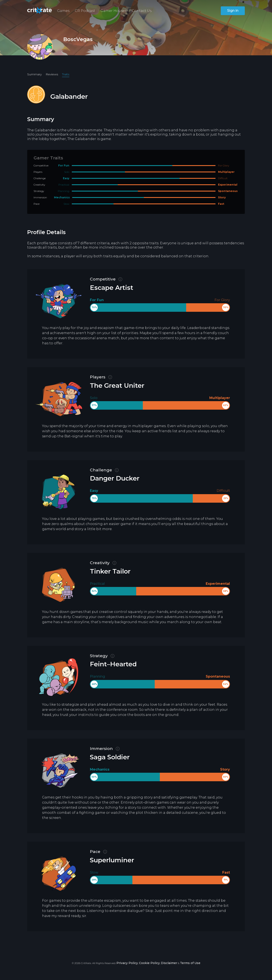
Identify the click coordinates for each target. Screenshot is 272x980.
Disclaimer (169, 963)
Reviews (52, 74)
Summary (34, 74)
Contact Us (142, 11)
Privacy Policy (127, 963)
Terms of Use (190, 963)
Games (63, 11)
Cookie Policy (149, 963)
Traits (66, 74)
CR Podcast (85, 11)
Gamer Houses (113, 11)
